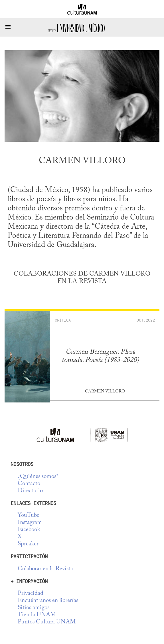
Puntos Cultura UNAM (47, 622)
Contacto (29, 484)
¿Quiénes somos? (38, 477)
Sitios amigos (34, 608)
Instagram (30, 523)
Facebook (29, 530)
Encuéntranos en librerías (48, 601)
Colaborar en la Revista (45, 569)
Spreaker (28, 544)
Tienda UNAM (37, 615)
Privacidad (31, 594)
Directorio (30, 491)
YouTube (29, 516)
